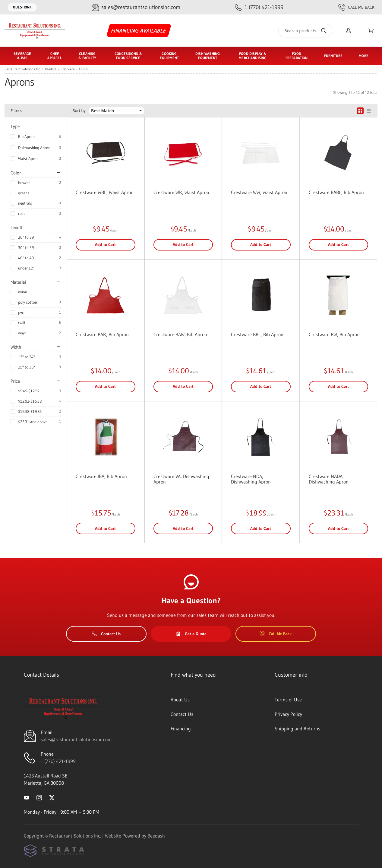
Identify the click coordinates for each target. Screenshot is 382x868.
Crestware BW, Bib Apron (334, 334)
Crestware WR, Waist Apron (181, 192)
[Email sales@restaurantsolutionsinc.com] (136, 7)
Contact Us (106, 634)
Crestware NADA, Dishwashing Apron (329, 479)
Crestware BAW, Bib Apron (180, 334)
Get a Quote (191, 634)
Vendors (51, 69)
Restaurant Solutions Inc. (23, 69)
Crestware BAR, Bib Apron (102, 334)
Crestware (68, 69)
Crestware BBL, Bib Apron (257, 334)
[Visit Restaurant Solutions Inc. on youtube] (27, 797)
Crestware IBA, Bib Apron (101, 476)
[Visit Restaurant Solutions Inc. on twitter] (52, 797)
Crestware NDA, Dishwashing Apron (251, 479)
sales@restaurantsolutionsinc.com (76, 739)
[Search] (305, 31)
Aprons (84, 69)
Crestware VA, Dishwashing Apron (181, 479)
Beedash (156, 836)
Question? (22, 7)
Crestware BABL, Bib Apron (336, 192)
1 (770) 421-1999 (58, 761)
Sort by (79, 111)
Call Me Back (356, 7)
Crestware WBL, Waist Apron (105, 192)
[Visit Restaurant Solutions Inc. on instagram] (39, 797)
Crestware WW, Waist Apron (259, 192)
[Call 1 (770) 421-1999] (259, 7)
